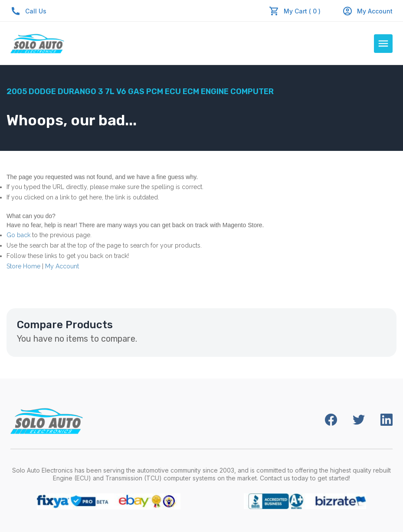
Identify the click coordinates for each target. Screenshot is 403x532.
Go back (18, 235)
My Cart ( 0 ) (302, 11)
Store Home (23, 266)
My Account (367, 11)
